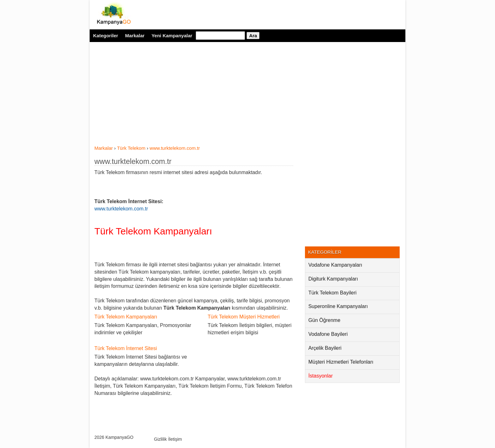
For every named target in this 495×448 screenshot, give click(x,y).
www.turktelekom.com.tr (133, 161)
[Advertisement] (194, 97)
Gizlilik (160, 439)
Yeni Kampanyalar (172, 36)
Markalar (135, 36)
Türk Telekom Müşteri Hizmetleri (244, 317)
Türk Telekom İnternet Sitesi (126, 348)
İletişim (175, 439)
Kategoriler (106, 36)
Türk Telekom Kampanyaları (153, 231)
